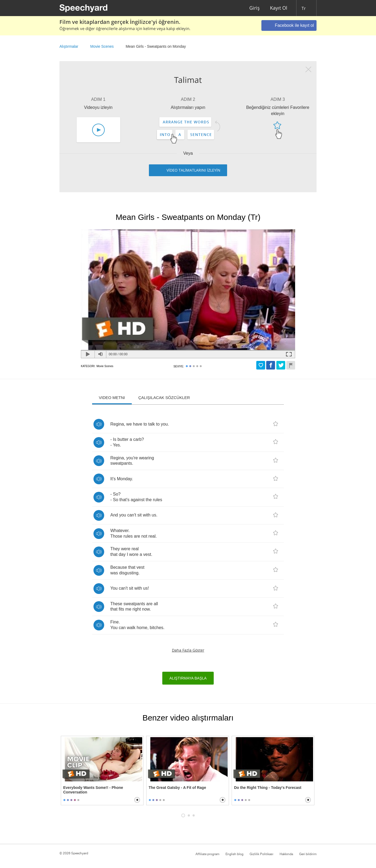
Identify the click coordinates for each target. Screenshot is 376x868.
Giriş (255, 8)
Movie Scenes (102, 46)
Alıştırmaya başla (188, 678)
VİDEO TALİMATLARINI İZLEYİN (193, 170)
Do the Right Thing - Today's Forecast (268, 788)
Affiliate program (207, 854)
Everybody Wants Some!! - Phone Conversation (93, 790)
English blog (234, 854)
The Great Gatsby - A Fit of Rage (177, 788)
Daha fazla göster (188, 650)
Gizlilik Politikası (261, 854)
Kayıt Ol (279, 8)
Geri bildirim (308, 854)
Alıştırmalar (69, 46)
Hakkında (286, 854)
